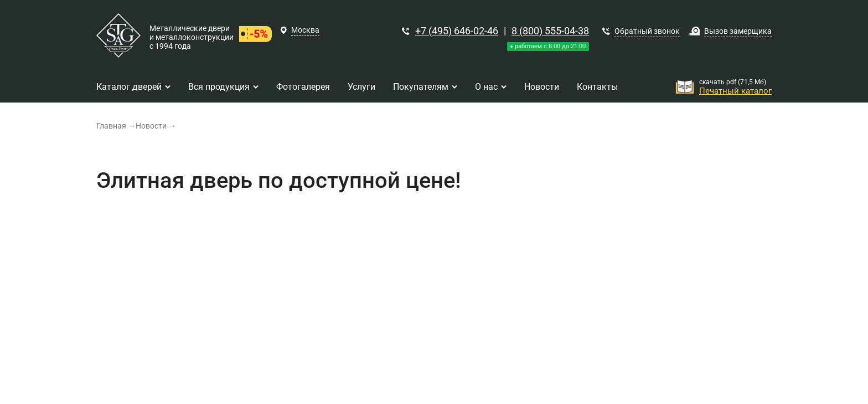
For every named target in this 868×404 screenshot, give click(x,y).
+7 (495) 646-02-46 (457, 31)
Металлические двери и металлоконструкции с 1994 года (192, 37)
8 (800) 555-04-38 (550, 31)
